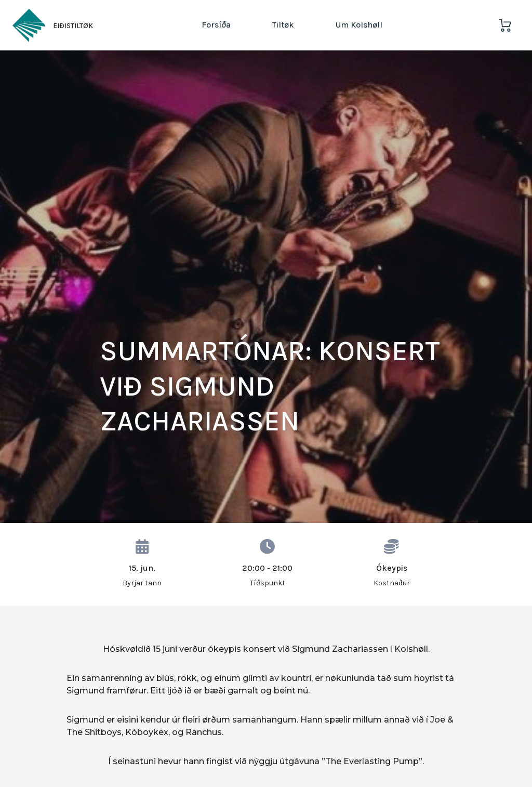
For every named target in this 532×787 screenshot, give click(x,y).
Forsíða (216, 25)
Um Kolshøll (359, 25)
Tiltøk (283, 25)
